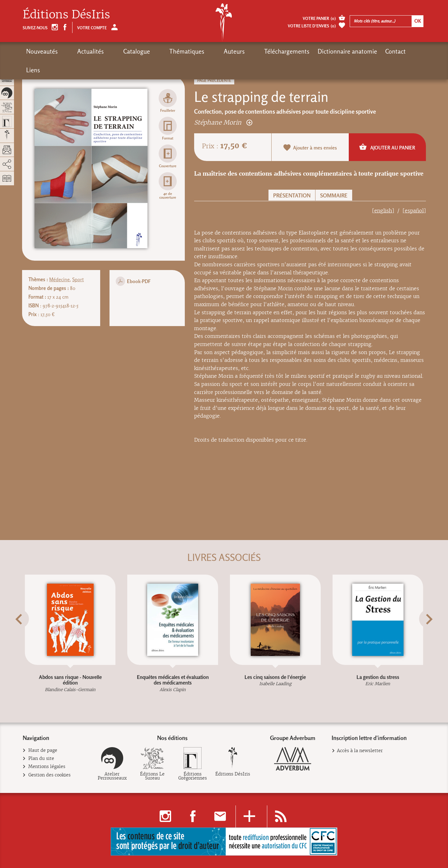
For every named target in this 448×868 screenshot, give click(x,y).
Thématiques (153, 51)
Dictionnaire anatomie (291, 51)
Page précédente (214, 81)
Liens (365, 51)
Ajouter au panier (387, 147)
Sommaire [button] (334, 195)
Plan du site (41, 759)
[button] (30, 634)
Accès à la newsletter (360, 751)
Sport (78, 280)
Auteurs (189, 51)
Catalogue (114, 51)
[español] (414, 211)
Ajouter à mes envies (310, 147)
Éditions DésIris (66, 14)
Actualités (79, 51)
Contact (339, 51)
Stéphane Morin (223, 122)
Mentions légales (47, 767)
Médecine (59, 280)
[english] (383, 211)
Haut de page (43, 750)
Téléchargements (231, 51)
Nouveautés (42, 51)
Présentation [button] (292, 195)
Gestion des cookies (50, 775)
